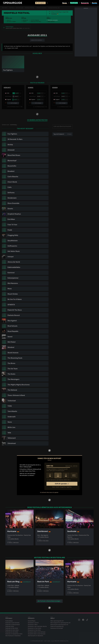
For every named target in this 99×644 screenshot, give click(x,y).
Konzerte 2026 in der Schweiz (37, 634)
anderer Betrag (74, 475)
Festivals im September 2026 (14, 634)
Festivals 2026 (10, 626)
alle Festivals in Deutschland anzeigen (49, 601)
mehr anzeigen (13, 103)
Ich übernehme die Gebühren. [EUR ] (59, 480)
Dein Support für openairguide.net (60, 623)
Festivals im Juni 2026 (12, 630)
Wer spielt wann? (11, 22)
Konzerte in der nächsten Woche (37, 626)
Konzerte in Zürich (33, 623)
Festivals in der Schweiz (12, 623)
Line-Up (9, 20)
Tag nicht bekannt (62, 134)
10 (50, 475)
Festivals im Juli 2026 (12, 632)
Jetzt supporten (40, 3)
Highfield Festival (30, 8)
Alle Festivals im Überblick (13, 636)
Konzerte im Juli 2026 (34, 630)
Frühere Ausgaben (53, 20)
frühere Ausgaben (41, 8)
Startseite (5, 8)
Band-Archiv (51, 22)
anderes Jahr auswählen (37, 40)
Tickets (24, 22)
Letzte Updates (35, 20)
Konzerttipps (32, 621)
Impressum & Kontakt (57, 628)
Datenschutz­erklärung (57, 626)
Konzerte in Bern (33, 624)
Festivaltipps (9, 621)
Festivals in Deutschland (13, 624)
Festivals (12, 8)
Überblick (25, 20)
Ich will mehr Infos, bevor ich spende (49, 492)
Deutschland (20, 8)
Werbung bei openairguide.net (59, 624)
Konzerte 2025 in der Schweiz (37, 632)
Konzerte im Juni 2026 (35, 628)
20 (58, 475)
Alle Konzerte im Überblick (36, 636)
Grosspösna (54, 14)
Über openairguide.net (57, 621)
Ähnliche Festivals (36, 22)
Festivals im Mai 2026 (12, 628)
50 (66, 475)
